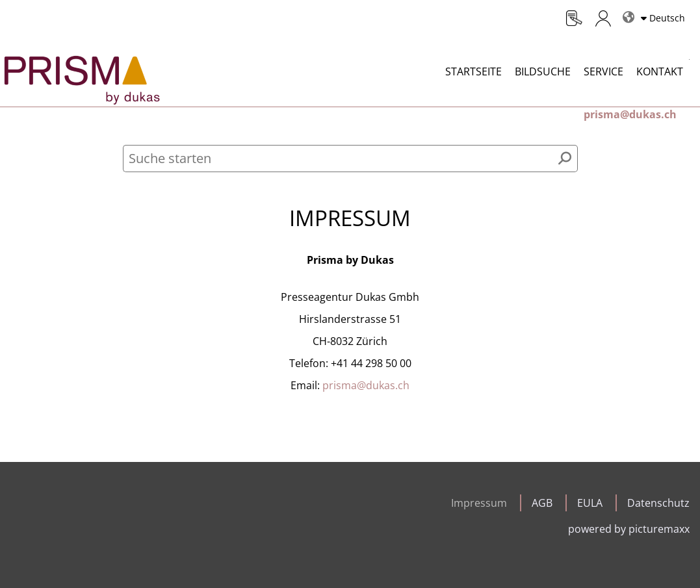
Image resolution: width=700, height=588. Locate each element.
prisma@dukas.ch (366, 385)
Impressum (479, 503)
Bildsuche (543, 71)
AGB (542, 503)
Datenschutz (658, 503)
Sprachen (626, 12)
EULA (590, 503)
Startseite (473, 71)
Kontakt (660, 71)
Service (603, 71)
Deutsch (667, 18)
